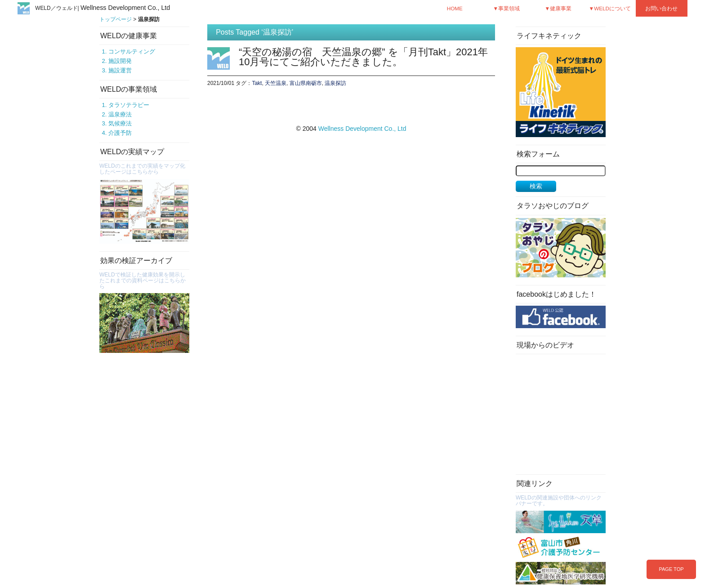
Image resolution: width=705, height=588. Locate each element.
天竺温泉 (276, 83)
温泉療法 (120, 114)
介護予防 (120, 133)
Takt (257, 83)
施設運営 (120, 70)
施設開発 (120, 61)
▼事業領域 (506, 8)
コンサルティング (132, 51)
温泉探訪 (335, 83)
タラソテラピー (129, 105)
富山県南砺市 (306, 83)
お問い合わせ (661, 8)
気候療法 (120, 123)
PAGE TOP (671, 569)
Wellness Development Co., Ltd (362, 129)
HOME (455, 8)
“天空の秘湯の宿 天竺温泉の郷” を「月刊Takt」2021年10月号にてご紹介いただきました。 (363, 57)
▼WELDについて (610, 8)
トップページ (116, 19)
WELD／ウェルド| (103, 8)
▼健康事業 (558, 8)
